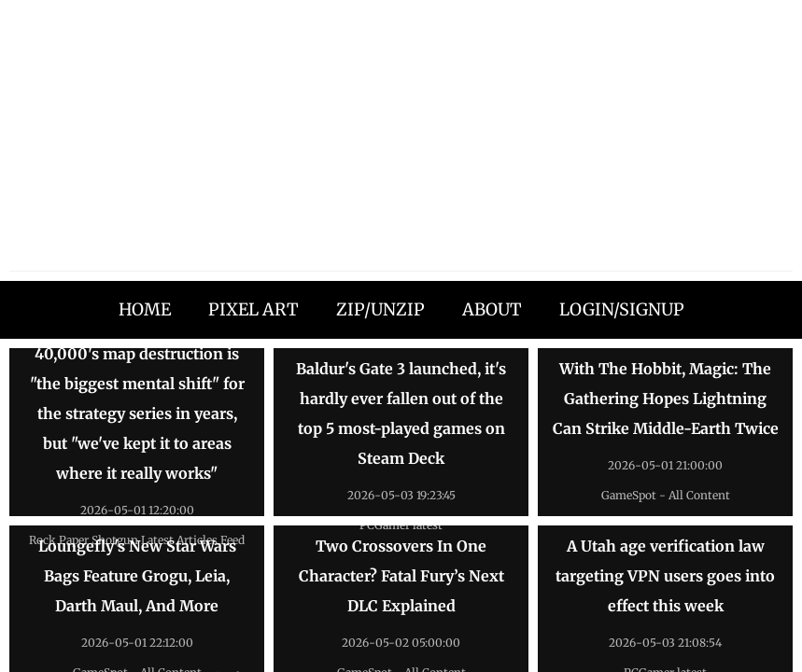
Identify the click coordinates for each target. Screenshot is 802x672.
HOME (145, 309)
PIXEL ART (253, 309)
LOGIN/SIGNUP (622, 309)
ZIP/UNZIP (380, 309)
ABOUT (492, 309)
